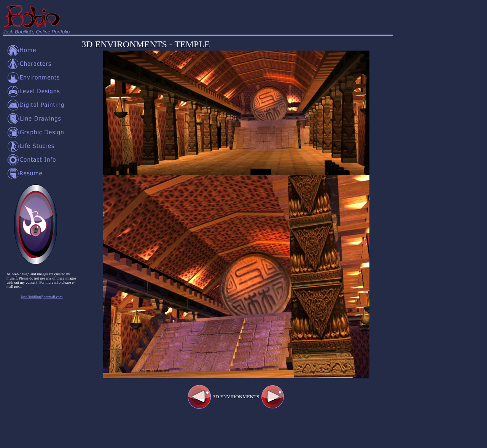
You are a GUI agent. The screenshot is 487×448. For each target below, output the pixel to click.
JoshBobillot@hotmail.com (42, 297)
